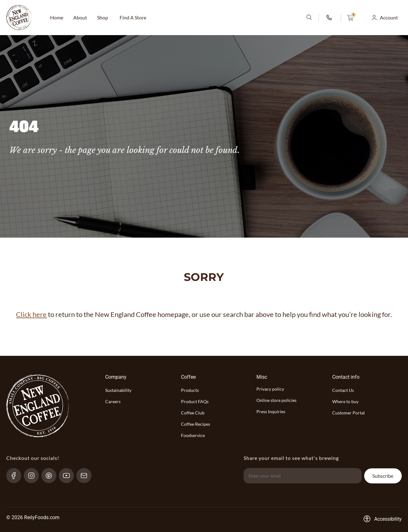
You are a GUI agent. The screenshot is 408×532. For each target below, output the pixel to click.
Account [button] (389, 17)
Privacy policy (270, 389)
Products (190, 390)
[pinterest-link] (52, 476)
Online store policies (276, 400)
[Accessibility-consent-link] (382, 519)
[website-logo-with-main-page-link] (19, 18)
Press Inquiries (271, 411)
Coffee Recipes (196, 424)
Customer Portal (349, 413)
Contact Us (343, 390)
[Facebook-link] (16, 476)
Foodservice (193, 435)
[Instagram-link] (34, 476)
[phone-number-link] (330, 18)
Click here (31, 314)
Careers (113, 401)
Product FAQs (195, 401)
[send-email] (87, 476)
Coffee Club (193, 413)
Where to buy (345, 401)
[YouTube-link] (69, 476)
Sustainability (118, 390)
